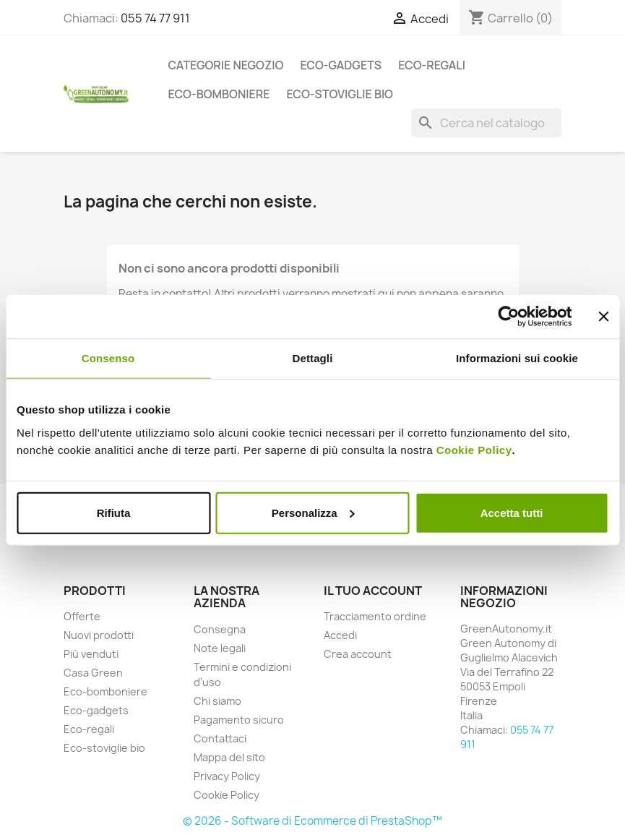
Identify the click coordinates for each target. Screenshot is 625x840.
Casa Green (93, 673)
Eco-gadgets (341, 65)
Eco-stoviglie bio (340, 94)
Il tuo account (373, 591)
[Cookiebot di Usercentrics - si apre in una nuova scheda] (508, 317)
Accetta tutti (512, 512)
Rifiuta (114, 512)
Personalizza (313, 512)
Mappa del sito (229, 757)
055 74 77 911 (155, 18)
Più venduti (91, 654)
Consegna (220, 629)
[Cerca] (486, 123)
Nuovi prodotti (99, 635)
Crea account (358, 654)
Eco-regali (432, 65)
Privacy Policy (227, 776)
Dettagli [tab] (313, 358)
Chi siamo (217, 701)
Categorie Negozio (226, 65)
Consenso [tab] (108, 358)
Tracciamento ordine (375, 616)
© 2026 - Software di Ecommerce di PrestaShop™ (312, 821)
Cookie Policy (474, 449)
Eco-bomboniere (219, 94)
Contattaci (220, 738)
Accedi (340, 635)
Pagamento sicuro (239, 720)
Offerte (82, 616)
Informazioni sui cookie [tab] (517, 358)
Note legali (220, 648)
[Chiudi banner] (603, 317)
